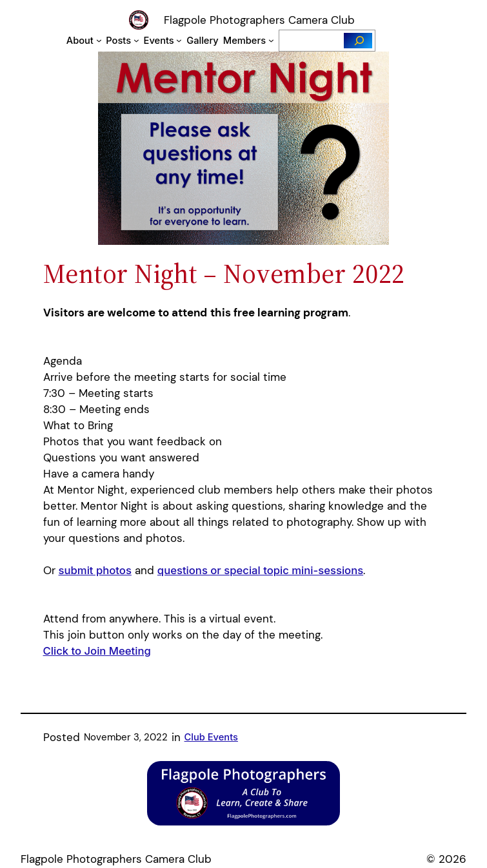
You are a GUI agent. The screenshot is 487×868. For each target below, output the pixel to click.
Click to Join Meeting (97, 651)
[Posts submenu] (136, 40)
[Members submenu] (271, 40)
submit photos (95, 570)
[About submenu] (99, 40)
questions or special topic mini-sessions (260, 570)
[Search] (358, 41)
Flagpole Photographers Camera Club (259, 20)
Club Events (211, 737)
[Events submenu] (179, 40)
